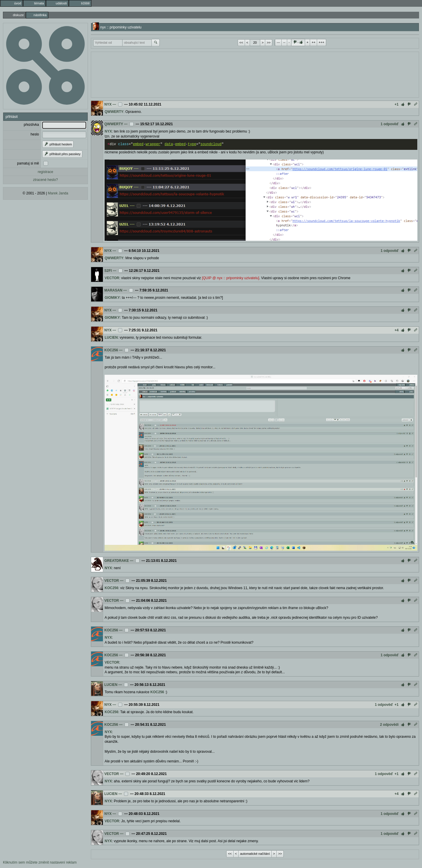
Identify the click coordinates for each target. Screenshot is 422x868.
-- (284, 42)
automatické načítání (255, 854)
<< (241, 43)
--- (278, 42)
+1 (397, 104)
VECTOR (112, 278)
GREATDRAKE (117, 561)
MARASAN (113, 290)
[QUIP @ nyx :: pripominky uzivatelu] (230, 278)
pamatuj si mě (28, 163)
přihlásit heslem (58, 144)
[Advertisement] (255, 74)
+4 (397, 330)
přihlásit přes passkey (62, 154)
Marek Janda (58, 193)
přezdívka (31, 125)
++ (313, 42)
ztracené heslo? (46, 180)
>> (269, 43)
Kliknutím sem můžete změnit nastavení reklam (40, 862)
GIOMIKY (112, 298)
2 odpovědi (389, 725)
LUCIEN (111, 338)
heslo (35, 134)
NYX (108, 104)
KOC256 (111, 350)
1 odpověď (390, 124)
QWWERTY (114, 112)
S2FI (108, 271)
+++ (321, 42)
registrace (46, 172)
